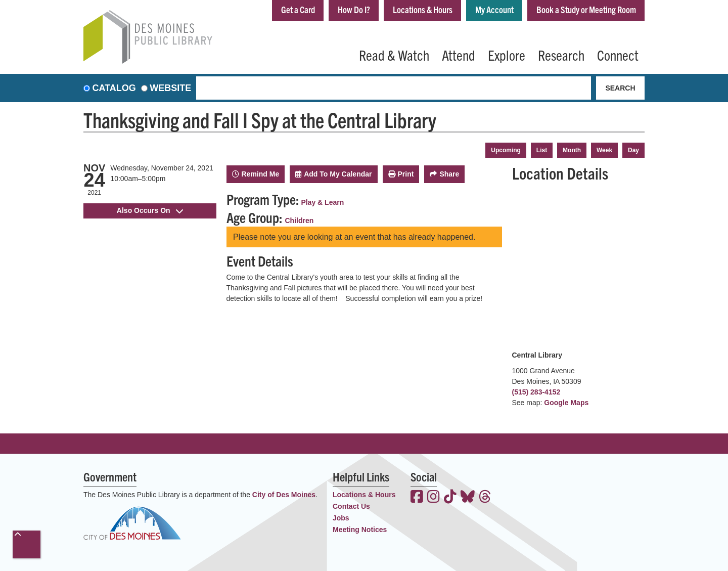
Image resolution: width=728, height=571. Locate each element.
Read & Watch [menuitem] (394, 55)
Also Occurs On (150, 210)
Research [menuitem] (561, 55)
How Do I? (354, 9)
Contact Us (351, 506)
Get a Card (298, 9)
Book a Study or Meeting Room (586, 9)
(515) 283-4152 (536, 392)
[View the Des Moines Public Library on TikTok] (450, 498)
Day (633, 150)
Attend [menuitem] (459, 55)
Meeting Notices (360, 530)
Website (170, 88)
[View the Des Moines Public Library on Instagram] (434, 498)
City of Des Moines (284, 495)
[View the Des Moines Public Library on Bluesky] (468, 498)
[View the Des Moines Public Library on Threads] (485, 498)
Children (300, 221)
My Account (494, 9)
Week (604, 150)
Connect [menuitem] (618, 55)
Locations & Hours (423, 9)
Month (572, 150)
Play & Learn (322, 202)
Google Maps (566, 403)
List (542, 150)
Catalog (114, 88)
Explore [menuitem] (507, 55)
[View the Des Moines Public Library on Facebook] (417, 498)
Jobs (341, 518)
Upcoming (506, 150)
